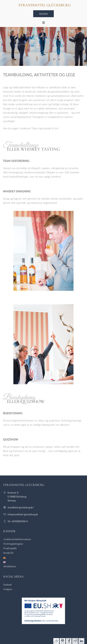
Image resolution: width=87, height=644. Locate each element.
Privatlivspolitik (10, 548)
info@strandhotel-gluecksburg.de (23, 514)
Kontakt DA (8, 553)
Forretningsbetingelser (13, 544)
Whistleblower (10, 566)
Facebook (7, 585)
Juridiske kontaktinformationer (17, 539)
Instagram (8, 589)
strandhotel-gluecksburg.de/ (21, 507)
